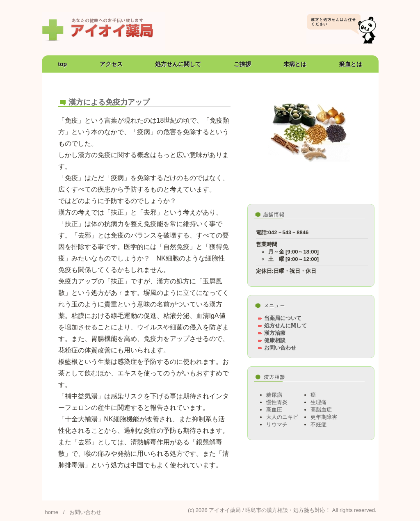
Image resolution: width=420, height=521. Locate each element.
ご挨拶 (242, 64)
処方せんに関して (178, 64)
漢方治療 (275, 333)
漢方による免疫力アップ (109, 102)
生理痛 (318, 402)
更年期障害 (324, 417)
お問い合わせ (280, 348)
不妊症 (318, 424)
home (52, 512)
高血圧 (274, 410)
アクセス (111, 64)
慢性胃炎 (277, 402)
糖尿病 (274, 395)
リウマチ (277, 424)
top (62, 64)
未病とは (295, 64)
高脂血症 (321, 410)
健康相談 (275, 340)
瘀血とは (351, 64)
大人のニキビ (282, 417)
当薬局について (283, 318)
